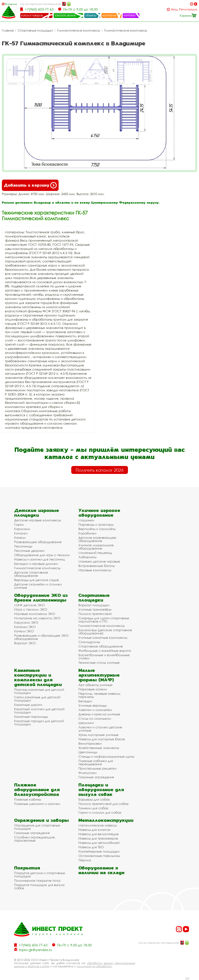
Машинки (86, 520)
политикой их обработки (94, 966)
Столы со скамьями (95, 718)
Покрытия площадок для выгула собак (39, 886)
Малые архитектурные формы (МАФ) (99, 675)
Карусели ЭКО (26, 622)
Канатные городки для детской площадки (39, 723)
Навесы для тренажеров (98, 838)
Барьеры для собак (94, 799)
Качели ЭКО (24, 631)
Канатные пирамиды (31, 717)
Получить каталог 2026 (100, 470)
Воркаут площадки (94, 605)
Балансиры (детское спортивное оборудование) (105, 632)
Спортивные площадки (35, 30)
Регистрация (188, 9)
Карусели (22, 529)
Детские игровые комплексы (38, 520)
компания (109, 15)
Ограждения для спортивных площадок (37, 827)
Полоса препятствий (95, 614)
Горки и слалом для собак (100, 812)
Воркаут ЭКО (25, 643)
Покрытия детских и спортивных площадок (40, 875)
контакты (130, 15)
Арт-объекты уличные (95, 685)
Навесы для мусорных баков (102, 739)
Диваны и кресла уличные (99, 714)
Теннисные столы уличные (99, 663)
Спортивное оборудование (101, 646)
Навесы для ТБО (91, 847)
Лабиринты (87, 557)
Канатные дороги (28, 705)
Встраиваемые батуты (97, 566)
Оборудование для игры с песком (42, 555)
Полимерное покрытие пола (37, 880)
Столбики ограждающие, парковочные (35, 839)
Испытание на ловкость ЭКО (37, 618)
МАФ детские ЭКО (29, 605)
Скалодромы (89, 642)
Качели (20, 538)
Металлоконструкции (106, 820)
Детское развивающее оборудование (97, 539)
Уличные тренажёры (95, 609)
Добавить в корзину (30, 185)
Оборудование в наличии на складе (101, 870)
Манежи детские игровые (99, 561)
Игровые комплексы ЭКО (35, 614)
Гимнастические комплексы (79, 30)
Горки (19, 525)
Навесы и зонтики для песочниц (39, 559)
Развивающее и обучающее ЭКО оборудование (41, 637)
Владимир (11, 4)
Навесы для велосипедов (98, 834)
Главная (8, 30)
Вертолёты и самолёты (97, 529)
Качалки (21, 533)
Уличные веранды (93, 705)
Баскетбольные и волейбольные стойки (104, 657)
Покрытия (27, 868)
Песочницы (23, 546)
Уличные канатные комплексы (103, 638)
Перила (85, 860)
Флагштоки (87, 773)
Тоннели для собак (93, 808)
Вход (175, 9)
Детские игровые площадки (37, 513)
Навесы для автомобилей (99, 843)
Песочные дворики (29, 551)
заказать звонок (65, 15)
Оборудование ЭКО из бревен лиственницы (41, 598)
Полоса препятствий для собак (104, 804)
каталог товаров (32, 15)
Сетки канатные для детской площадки (37, 699)
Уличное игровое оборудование (99, 513)
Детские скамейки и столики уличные (38, 586)
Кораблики (87, 533)
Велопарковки (90, 743)
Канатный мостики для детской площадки (39, 711)
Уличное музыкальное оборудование (96, 547)
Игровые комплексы (95, 570)
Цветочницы (88, 752)
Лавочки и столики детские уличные (100, 729)
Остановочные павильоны (99, 856)
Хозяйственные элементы (99, 748)
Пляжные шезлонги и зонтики (37, 804)
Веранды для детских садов (36, 580)
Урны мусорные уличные (98, 735)
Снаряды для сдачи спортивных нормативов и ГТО (104, 620)
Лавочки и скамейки (95, 710)
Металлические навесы (98, 825)
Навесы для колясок (94, 830)
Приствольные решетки (97, 768)
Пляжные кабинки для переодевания (96, 762)
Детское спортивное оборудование (31, 574)
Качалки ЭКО (25, 627)
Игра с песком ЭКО (31, 609)
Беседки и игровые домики (36, 564)
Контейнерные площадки (99, 851)
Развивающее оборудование (38, 542)
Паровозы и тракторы (96, 525)
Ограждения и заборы (41, 820)
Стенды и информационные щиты (106, 756)
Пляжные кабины (28, 799)
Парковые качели (93, 689)
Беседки (85, 701)
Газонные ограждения (96, 777)
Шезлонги (86, 723)
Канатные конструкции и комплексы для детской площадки (38, 677)
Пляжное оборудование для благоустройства (37, 790)
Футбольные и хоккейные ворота (105, 651)
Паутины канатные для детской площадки (39, 691)
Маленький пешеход (95, 553)
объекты (91, 15)
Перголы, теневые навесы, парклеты (100, 695)
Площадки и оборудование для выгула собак (101, 790)
